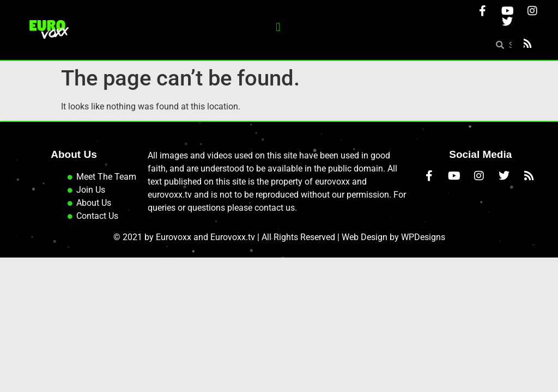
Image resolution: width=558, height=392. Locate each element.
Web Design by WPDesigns (393, 237)
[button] (278, 27)
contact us (275, 208)
